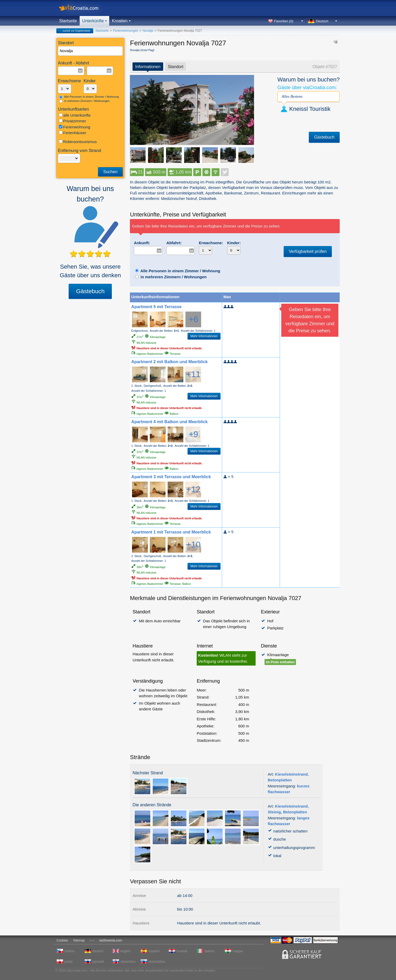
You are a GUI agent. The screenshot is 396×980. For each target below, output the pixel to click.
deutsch (98, 951)
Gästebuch (90, 291)
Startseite (68, 21)
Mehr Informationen (204, 336)
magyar (238, 951)
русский (98, 962)
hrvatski (182, 951)
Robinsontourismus (78, 142)
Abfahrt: (174, 243)
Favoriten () (284, 21)
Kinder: (234, 243)
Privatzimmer (73, 121)
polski (68, 962)
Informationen (148, 67)
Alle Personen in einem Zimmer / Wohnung (89, 97)
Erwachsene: (211, 243)
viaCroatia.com (84, 8)
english (125, 951)
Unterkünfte (93, 21)
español (154, 951)
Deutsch (322, 21)
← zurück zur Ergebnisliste (75, 31)
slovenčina (128, 962)
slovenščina (156, 962)
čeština (69, 951)
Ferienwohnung (75, 127)
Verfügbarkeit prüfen (308, 251)
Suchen (110, 172)
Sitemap (79, 940)
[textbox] (91, 51)
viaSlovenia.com (110, 940)
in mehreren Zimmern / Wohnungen (84, 101)
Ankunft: (142, 243)
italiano (210, 951)
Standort (176, 67)
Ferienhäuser (73, 133)
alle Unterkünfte (75, 115)
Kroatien (120, 21)
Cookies (62, 940)
